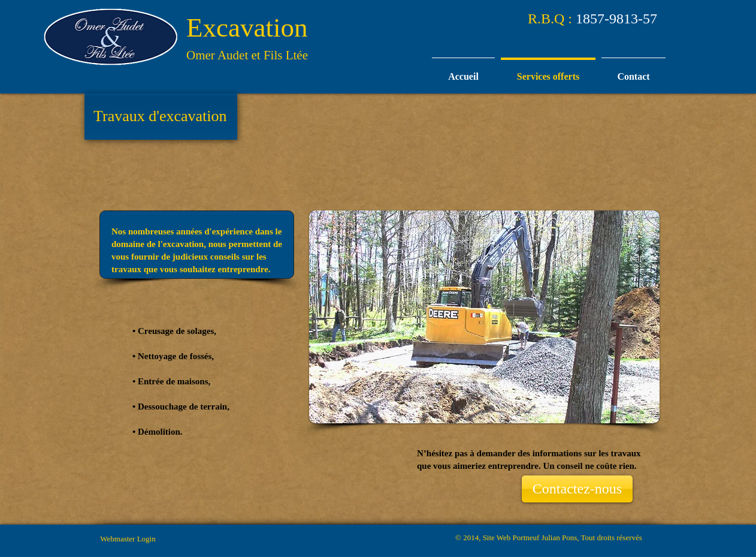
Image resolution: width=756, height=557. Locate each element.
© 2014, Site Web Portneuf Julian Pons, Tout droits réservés (549, 538)
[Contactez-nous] (577, 489)
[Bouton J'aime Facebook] (638, 112)
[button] (484, 317)
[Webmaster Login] (128, 539)
